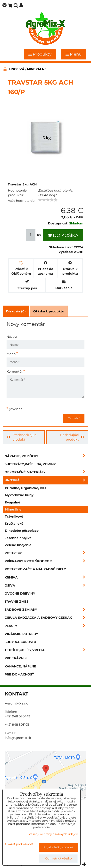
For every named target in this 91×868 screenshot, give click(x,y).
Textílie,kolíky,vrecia (46, 650)
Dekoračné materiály (46, 472)
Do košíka (63, 235)
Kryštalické (14, 524)
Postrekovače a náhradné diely (35, 569)
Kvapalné (12, 502)
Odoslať (74, 418)
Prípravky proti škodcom (46, 561)
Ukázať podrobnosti (20, 844)
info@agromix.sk (18, 738)
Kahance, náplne (20, 666)
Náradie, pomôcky (46, 456)
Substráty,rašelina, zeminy (30, 464)
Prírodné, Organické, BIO (25, 488)
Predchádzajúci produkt (22, 437)
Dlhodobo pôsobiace (22, 531)
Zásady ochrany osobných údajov (53, 834)
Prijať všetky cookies (58, 847)
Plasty (46, 626)
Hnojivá (46, 480)
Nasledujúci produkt (72, 437)
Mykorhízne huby (19, 495)
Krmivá (46, 577)
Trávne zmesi (17, 602)
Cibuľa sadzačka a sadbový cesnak (46, 618)
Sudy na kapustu (20, 642)
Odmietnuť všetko (58, 858)
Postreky (46, 553)
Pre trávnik (16, 658)
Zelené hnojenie (18, 545)
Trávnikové (14, 516)
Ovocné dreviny (20, 593)
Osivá (46, 585)
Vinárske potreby (21, 634)
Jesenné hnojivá (18, 538)
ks (34, 235)
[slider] (48, 200)
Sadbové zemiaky (46, 610)
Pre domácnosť (19, 674)
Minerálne (13, 509)
